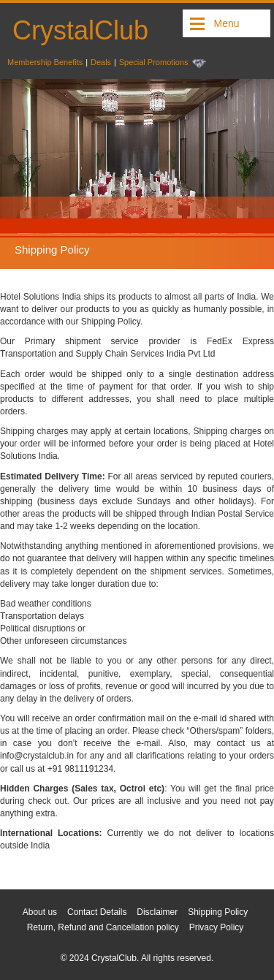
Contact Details (97, 912)
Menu (226, 23)
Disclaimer (157, 912)
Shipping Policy (218, 912)
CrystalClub (80, 30)
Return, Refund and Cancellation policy (103, 927)
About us (40, 912)
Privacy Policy (217, 927)
